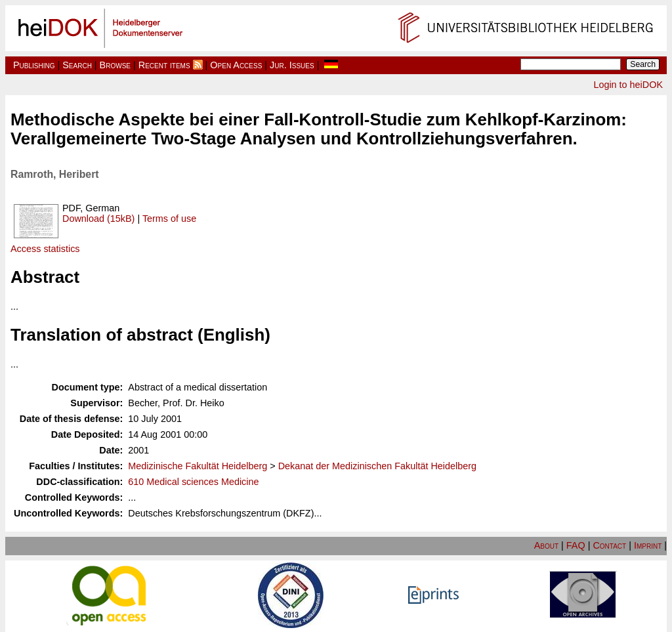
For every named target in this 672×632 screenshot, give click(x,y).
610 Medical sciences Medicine (193, 482)
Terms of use (169, 219)
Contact (609, 545)
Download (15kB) (98, 219)
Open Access (236, 65)
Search (77, 65)
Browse (115, 65)
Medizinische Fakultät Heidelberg (198, 466)
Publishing (34, 65)
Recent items (164, 65)
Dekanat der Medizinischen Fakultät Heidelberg (377, 466)
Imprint (648, 545)
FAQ (576, 545)
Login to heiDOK (628, 85)
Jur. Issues (292, 65)
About (546, 545)
